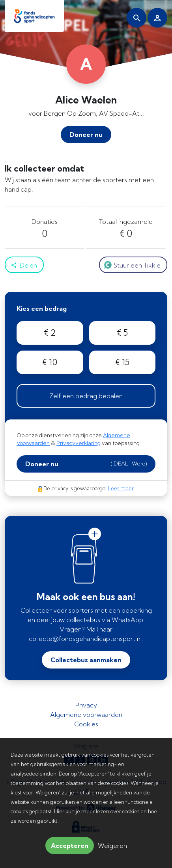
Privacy (86, 705)
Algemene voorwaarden (86, 715)
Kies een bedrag (42, 308)
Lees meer (121, 488)
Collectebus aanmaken (86, 660)
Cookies (86, 724)
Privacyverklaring (79, 443)
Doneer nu (86, 464)
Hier (59, 811)
